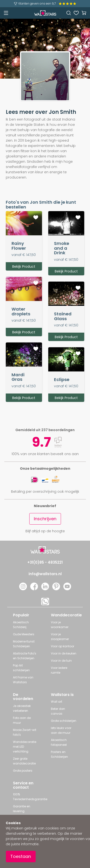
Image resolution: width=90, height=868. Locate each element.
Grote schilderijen (64, 721)
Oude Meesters (24, 634)
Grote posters (23, 771)
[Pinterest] (56, 589)
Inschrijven (45, 519)
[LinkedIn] (45, 589)
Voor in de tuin (61, 661)
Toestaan (21, 856)
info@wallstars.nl (45, 574)
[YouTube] (67, 589)
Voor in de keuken (64, 653)
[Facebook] (34, 589)
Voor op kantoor (63, 646)
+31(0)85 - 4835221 (45, 562)
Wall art (57, 702)
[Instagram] (23, 589)
